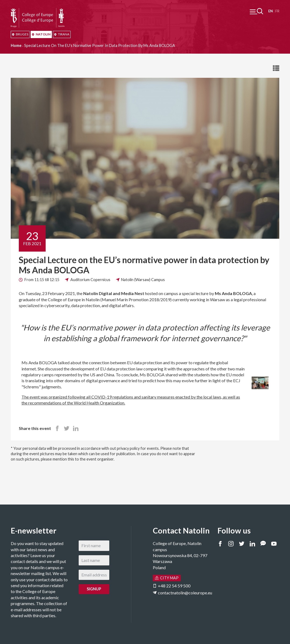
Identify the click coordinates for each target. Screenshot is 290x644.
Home (16, 45)
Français (277, 11)
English (271, 11)
